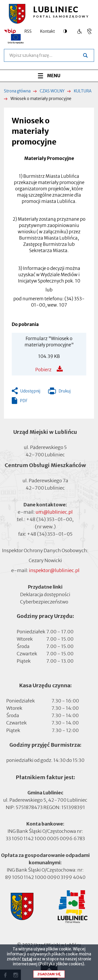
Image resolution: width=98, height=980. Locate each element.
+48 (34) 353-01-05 (50, 534)
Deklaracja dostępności (45, 594)
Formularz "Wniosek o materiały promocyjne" (49, 342)
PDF (24, 401)
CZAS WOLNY (52, 91)
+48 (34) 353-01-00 (49, 519)
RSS (28, 31)
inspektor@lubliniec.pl (54, 570)
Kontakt (47, 31)
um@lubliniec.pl (54, 512)
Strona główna (17, 91)
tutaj (27, 962)
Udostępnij (30, 391)
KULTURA (83, 91)
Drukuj (59, 392)
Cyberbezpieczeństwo (44, 601)
